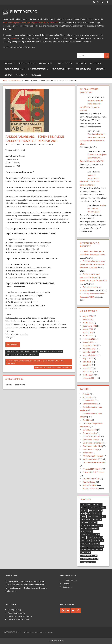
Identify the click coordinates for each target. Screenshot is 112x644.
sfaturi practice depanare (29, 355)
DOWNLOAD (13, 345)
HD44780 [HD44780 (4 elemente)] (84, 529)
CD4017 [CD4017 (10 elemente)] (96, 516)
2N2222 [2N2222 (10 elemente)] (83, 504)
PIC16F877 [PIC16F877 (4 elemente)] (99, 550)
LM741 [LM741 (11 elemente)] (89, 541)
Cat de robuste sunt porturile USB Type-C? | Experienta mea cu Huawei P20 (93, 277)
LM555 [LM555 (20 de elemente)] (83, 541)
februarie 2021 (89, 378)
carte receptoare (12, 352)
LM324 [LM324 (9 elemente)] (89, 538)
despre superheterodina (41, 352)
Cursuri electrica (64, 63)
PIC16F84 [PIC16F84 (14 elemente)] (84, 550)
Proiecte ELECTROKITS (92, 469)
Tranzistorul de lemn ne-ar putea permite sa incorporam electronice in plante (93, 264)
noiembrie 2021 (90, 349)
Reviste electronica (38, 69)
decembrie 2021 (90, 345)
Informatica (96, 63)
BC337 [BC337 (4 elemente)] (100, 510)
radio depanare (57, 352)
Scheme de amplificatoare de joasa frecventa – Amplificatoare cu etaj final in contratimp (35, 362)
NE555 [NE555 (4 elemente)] (89, 547)
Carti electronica (27, 63)
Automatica (88, 397)
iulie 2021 (87, 362)
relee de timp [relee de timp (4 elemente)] (85, 553)
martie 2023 (88, 323)
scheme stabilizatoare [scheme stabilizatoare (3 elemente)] (89, 556)
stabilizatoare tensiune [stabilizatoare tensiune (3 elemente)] (89, 559)
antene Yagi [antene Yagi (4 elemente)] (98, 504)
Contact (8, 75)
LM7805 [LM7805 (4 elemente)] (101, 541)
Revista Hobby (89, 482)
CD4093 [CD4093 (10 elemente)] (103, 516)
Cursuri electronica (15, 69)
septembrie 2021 (90, 355)
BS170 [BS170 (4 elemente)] (100, 513)
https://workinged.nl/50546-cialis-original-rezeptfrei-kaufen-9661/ (31, 23)
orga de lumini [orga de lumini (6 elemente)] (98, 547)
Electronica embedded (92, 446)
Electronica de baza (91, 440)
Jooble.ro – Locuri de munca (20, 616)
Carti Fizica (81, 63)
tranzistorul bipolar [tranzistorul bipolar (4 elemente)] (88, 562)
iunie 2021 (87, 365)
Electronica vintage (91, 449)
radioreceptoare (12, 355)
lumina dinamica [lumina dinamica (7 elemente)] (87, 544)
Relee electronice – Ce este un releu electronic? (52, 368)
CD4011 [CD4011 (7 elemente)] (83, 516)
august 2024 (88, 316)
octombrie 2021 (90, 352)
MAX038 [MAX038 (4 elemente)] (97, 544)
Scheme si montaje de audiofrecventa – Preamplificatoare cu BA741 (93, 158)
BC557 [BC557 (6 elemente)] (88, 513)
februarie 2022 (89, 339)
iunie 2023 (87, 319)
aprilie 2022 (88, 332)
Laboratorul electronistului (94, 462)
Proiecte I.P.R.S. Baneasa (93, 472)
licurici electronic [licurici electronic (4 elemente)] (87, 535)
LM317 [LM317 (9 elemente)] (98, 535)
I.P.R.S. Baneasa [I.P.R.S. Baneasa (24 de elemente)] (93, 529)
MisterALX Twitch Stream (19, 619)
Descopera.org (14, 610)
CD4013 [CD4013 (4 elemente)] (90, 516)
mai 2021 (87, 368)
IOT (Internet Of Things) (93, 456)
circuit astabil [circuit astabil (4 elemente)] (86, 519)
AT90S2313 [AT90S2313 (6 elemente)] (93, 510)
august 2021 (88, 358)
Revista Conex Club (91, 479)
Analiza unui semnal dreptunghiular (97, 209)
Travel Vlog (36, 75)
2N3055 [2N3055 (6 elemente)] (90, 504)
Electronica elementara (93, 443)
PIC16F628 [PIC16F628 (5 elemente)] (91, 550)
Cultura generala (90, 430)
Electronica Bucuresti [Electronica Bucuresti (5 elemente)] (89, 523)
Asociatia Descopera (17, 613)
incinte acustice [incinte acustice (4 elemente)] (87, 532)
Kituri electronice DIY (62, 69)
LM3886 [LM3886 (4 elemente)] (95, 541)
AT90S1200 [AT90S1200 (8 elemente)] (84, 510)
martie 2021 (88, 375)
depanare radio (26, 352)
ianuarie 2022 (89, 342)
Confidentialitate (84, 69)
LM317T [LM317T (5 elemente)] (83, 538)
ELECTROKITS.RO (25, 11)
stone (13, 38)
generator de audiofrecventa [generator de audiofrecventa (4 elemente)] (91, 526)
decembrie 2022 (90, 326)
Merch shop (21, 75)
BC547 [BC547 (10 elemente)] (83, 513)
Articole (10, 63)
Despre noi (100, 69)
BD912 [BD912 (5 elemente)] (94, 513)
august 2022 (88, 329)
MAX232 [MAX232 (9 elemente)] (83, 547)
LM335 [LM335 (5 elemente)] (95, 538)
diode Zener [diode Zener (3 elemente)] (97, 519)
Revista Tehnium (90, 485)
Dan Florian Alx (30, 144)
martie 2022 (88, 336)
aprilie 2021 (88, 371)
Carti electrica (46, 63)
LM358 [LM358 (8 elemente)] (101, 538)
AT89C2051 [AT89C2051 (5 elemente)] (102, 507)
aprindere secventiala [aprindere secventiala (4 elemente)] (89, 507)
